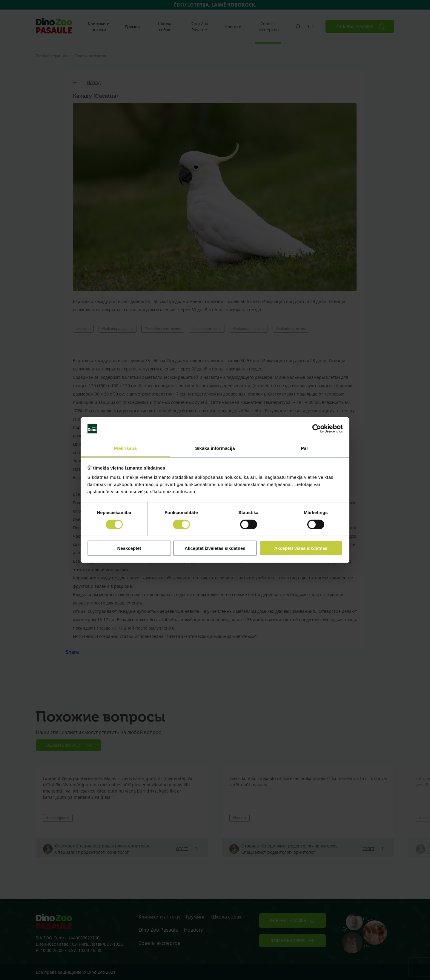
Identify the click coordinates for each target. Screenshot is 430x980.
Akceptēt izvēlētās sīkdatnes (215, 548)
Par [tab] (305, 448)
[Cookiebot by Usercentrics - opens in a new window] (317, 429)
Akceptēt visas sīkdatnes (301, 548)
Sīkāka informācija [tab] (215, 448)
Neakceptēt (129, 548)
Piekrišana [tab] (125, 448)
